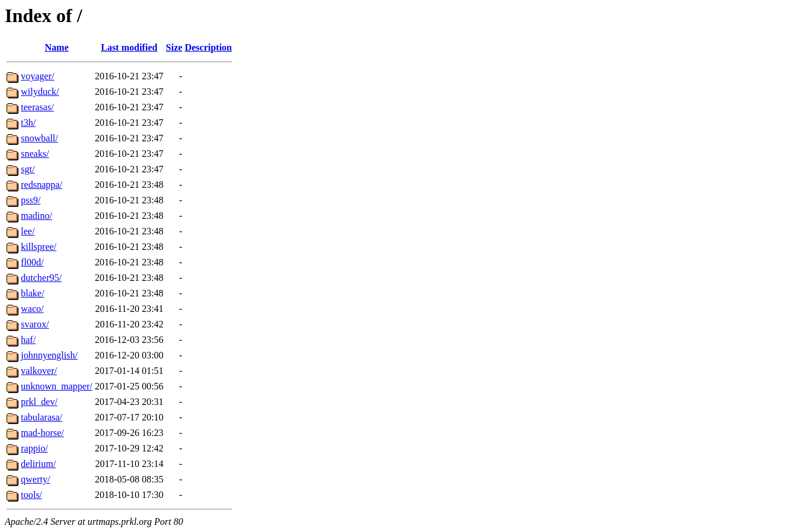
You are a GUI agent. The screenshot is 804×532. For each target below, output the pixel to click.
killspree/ (39, 247)
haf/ (28, 340)
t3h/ (28, 123)
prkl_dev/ (39, 402)
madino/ (36, 216)
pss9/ (31, 200)
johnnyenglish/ (49, 355)
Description (208, 47)
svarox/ (35, 324)
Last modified (129, 47)
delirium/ (38, 464)
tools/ (32, 495)
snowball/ (39, 138)
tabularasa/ (41, 417)
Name (57, 47)
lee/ (28, 231)
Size (174, 47)
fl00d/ (32, 262)
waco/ (32, 309)
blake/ (33, 293)
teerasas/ (37, 107)
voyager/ (38, 76)
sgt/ (28, 169)
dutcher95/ (41, 278)
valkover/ (39, 371)
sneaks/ (35, 154)
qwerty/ (35, 479)
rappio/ (34, 448)
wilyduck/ (40, 92)
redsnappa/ (41, 185)
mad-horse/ (42, 433)
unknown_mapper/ (57, 386)
